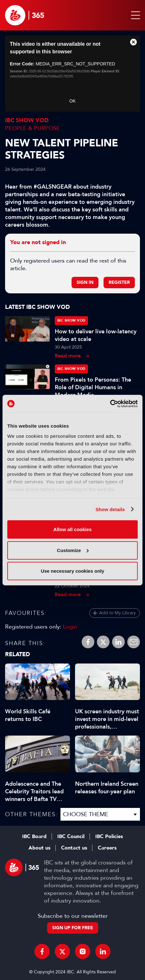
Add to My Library (117, 613)
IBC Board (34, 837)
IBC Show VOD (27, 120)
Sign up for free (73, 928)
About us (39, 848)
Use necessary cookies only (72, 571)
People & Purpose (32, 128)
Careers (107, 848)
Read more (68, 356)
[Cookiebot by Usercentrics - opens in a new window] (110, 403)
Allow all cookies (73, 529)
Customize (73, 550)
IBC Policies (109, 837)
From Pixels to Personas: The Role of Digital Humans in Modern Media (93, 387)
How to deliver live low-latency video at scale (96, 335)
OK (72, 101)
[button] (134, 15)
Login (70, 627)
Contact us (74, 848)
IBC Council (71, 837)
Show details (110, 509)
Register (119, 282)
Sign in (85, 282)
